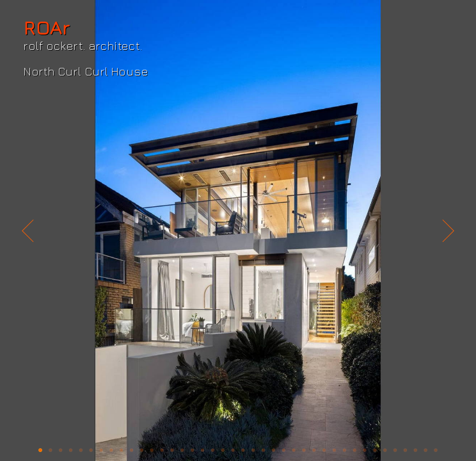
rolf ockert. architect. (83, 46)
